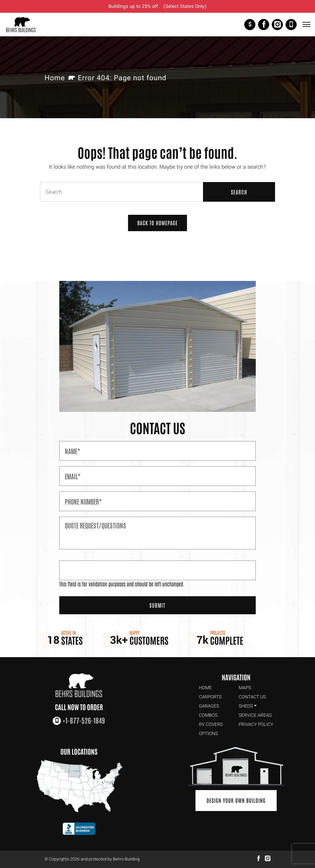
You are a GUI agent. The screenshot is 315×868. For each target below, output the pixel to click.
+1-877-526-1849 (291, 25)
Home (55, 78)
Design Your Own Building (236, 801)
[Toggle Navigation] (306, 24)
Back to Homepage (157, 223)
